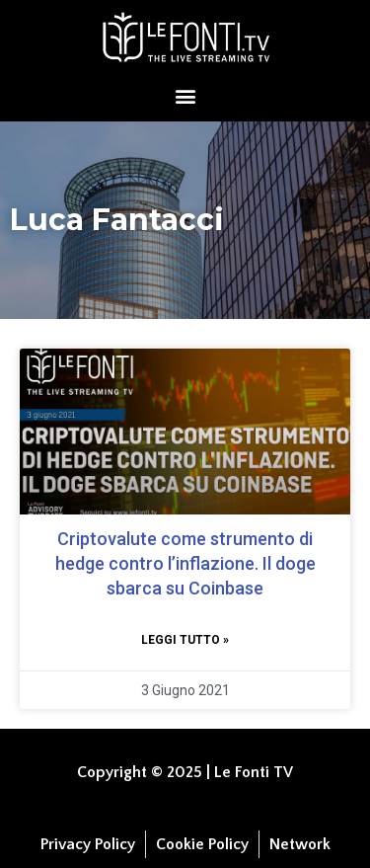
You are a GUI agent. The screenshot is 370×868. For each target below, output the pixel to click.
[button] (185, 95)
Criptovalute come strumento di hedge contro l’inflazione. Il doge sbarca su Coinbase (185, 563)
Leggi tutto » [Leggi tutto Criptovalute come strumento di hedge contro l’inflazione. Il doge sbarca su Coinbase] (185, 640)
